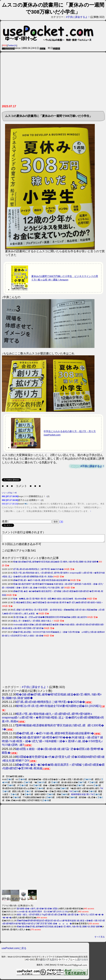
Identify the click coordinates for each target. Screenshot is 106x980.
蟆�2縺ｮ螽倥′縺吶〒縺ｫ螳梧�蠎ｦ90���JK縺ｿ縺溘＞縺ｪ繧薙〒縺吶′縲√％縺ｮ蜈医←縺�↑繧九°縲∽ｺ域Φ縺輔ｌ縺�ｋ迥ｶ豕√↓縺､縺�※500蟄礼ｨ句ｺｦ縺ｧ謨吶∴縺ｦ (52, 743)
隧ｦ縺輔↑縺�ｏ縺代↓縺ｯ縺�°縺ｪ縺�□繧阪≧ (38, 910)
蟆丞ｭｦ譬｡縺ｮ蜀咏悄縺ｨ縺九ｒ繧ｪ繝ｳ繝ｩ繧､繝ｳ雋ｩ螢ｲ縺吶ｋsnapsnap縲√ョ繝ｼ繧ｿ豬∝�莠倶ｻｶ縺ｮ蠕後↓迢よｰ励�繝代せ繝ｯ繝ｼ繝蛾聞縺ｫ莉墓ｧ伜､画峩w (53, 719)
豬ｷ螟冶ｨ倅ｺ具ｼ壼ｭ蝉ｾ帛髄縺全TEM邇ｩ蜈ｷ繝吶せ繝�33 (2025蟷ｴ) (59, 707)
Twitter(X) (12, 45)
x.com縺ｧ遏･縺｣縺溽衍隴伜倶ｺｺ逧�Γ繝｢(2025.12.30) (42, 913)
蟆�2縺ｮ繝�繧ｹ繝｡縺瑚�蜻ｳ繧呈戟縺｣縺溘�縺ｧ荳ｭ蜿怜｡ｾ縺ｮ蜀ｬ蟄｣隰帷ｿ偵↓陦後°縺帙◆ (56, 563)
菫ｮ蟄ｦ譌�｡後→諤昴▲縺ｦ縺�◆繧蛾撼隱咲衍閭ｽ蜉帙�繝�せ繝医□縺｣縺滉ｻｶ (50, 619)
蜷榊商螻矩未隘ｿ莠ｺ (80, 796)
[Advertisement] (53, 80)
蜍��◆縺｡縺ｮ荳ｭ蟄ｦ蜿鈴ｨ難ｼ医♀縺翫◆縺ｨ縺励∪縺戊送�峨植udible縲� (50, 600)
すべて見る (100, 938)
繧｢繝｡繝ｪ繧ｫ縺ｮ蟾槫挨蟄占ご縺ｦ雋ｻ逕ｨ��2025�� (38, 571)
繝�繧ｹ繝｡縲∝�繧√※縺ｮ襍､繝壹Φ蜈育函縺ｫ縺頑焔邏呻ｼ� (42, 582)
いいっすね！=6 (9, 493)
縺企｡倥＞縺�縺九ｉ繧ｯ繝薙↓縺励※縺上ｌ (33, 622)
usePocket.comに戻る (14, 950)
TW (101, 790)
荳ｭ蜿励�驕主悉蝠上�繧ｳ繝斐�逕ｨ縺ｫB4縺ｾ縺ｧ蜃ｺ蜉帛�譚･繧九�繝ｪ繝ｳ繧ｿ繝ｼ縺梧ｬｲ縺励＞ (58, 604)
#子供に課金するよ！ (78, 17)
